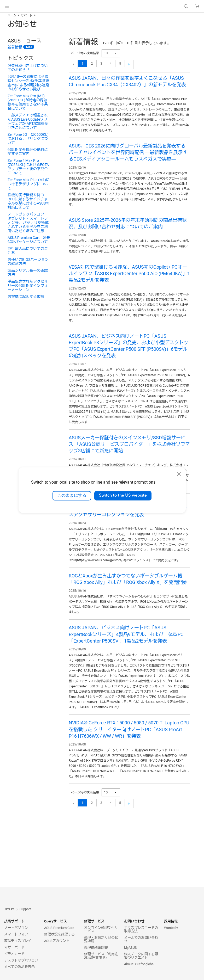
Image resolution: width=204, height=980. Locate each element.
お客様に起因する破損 (26, 297)
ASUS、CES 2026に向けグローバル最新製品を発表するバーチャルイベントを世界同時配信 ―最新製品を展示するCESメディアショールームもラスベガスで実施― (128, 152)
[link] (102, 6)
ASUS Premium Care (59, 928)
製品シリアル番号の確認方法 (28, 273)
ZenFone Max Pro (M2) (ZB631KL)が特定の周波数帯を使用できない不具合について (28, 102)
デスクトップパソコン (21, 960)
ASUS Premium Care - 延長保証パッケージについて (29, 240)
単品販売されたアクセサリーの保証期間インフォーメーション (28, 286)
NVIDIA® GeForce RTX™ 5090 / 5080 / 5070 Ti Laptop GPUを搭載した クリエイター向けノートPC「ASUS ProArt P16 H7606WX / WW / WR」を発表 (129, 729)
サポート (27, 16)
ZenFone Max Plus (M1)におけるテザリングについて (29, 184)
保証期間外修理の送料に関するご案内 (28, 152)
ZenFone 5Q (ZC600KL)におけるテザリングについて (28, 139)
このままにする (72, 496)
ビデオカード (14, 954)
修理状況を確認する (59, 934)
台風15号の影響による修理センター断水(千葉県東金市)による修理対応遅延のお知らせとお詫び (28, 83)
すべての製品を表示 (19, 967)
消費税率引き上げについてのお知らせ (28, 68)
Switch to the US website (123, 496)
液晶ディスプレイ (18, 941)
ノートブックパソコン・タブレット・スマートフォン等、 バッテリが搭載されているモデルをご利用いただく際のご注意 (28, 223)
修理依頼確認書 (96, 948)
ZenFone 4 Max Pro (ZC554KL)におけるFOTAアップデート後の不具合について (28, 167)
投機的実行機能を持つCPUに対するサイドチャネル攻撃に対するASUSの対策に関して (28, 201)
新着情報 (15, 47)
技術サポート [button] (14, 921)
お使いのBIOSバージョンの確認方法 (28, 262)
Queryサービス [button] (56, 921)
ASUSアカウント (57, 941)
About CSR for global (139, 964)
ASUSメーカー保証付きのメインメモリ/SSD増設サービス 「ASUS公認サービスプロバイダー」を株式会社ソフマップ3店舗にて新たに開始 (129, 444)
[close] (179, 474)
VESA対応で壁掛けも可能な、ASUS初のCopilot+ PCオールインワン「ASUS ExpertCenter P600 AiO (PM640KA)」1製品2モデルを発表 (129, 273)
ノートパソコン (16, 928)
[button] (7, 6)
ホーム (12, 16)
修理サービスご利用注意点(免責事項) (101, 956)
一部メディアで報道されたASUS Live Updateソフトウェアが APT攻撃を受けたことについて (28, 121)
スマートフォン (16, 934)
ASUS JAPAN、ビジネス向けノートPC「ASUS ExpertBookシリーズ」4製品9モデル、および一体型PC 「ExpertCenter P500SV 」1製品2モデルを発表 (126, 634)
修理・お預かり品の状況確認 (101, 939)
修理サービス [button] (94, 921)
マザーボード (14, 947)
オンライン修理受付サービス (101, 929)
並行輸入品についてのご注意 (28, 251)
